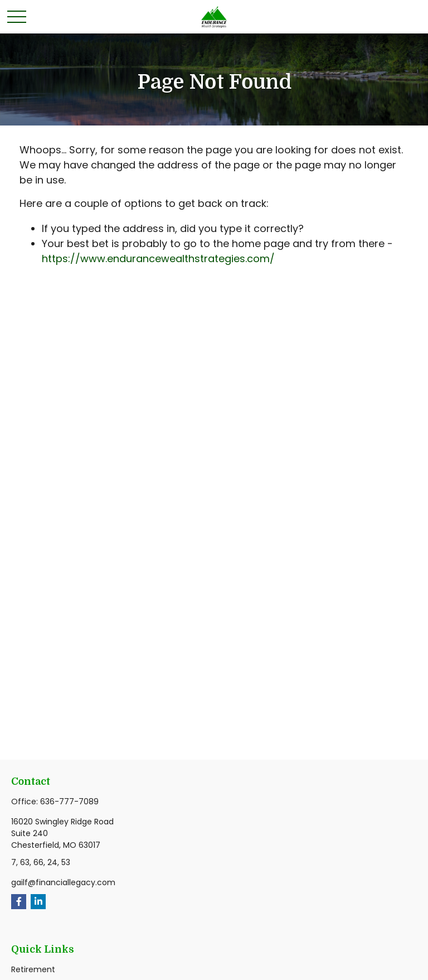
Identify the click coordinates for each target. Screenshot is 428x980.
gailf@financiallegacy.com (63, 882)
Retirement (33, 969)
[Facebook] (19, 902)
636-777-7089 (69, 802)
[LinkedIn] (38, 902)
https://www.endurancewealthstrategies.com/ (158, 259)
